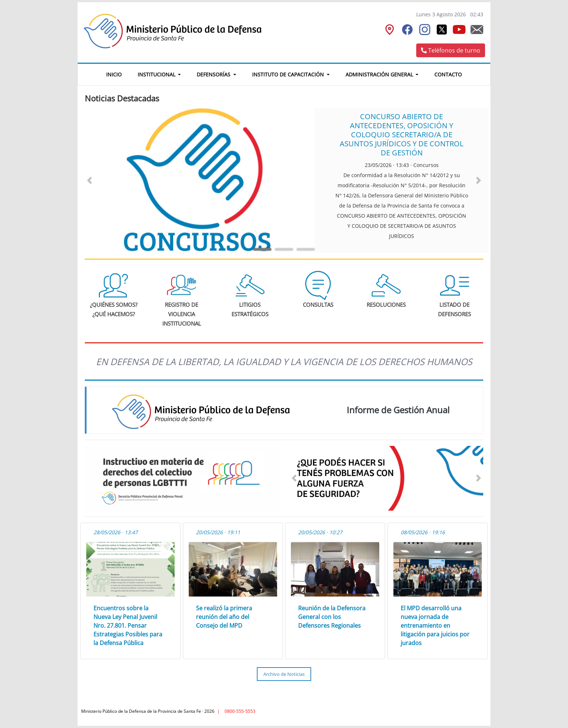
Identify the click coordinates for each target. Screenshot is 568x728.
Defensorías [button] (214, 74)
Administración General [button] (380, 74)
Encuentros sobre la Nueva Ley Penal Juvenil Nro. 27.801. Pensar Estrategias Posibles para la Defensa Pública (128, 626)
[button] (90, 180)
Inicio (118, 74)
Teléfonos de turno (451, 50)
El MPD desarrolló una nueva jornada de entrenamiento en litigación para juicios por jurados (435, 626)
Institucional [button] (157, 74)
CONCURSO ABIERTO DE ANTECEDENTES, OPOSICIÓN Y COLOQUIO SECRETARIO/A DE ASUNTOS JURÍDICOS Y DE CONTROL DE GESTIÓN (402, 135)
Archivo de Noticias (284, 674)
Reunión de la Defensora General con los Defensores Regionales (332, 617)
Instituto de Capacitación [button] (289, 74)
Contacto (448, 74)
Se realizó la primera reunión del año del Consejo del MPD (224, 617)
